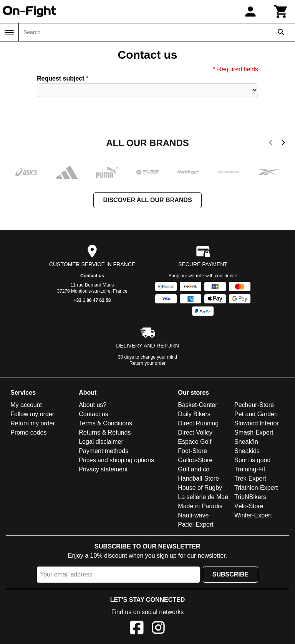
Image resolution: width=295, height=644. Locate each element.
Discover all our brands (147, 200)
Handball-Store (198, 478)
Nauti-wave (193, 515)
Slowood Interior (257, 423)
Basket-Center (197, 405)
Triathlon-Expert (256, 488)
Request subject (63, 78)
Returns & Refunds (105, 432)
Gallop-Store (195, 460)
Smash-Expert (254, 432)
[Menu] (9, 33)
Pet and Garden (256, 414)
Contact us (92, 276)
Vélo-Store (249, 506)
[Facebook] (137, 629)
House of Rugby (200, 488)
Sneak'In (246, 442)
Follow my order (32, 414)
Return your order (147, 363)
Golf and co (194, 469)
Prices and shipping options (116, 460)
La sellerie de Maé (203, 497)
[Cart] (281, 12)
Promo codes (28, 432)
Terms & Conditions (105, 423)
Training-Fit (250, 469)
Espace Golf (195, 442)
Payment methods (104, 451)
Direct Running (198, 423)
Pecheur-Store (254, 405)
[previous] (271, 144)
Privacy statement (103, 469)
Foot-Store (192, 451)
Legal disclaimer (101, 442)
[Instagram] (158, 629)
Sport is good (252, 460)
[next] (283, 144)
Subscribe (230, 574)
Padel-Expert (196, 525)
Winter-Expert (253, 515)
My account (26, 405)
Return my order (33, 423)
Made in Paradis (200, 506)
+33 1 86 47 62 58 (92, 300)
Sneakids (247, 451)
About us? (93, 405)
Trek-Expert (250, 478)
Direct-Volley (195, 432)
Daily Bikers (194, 414)
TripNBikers (250, 497)
